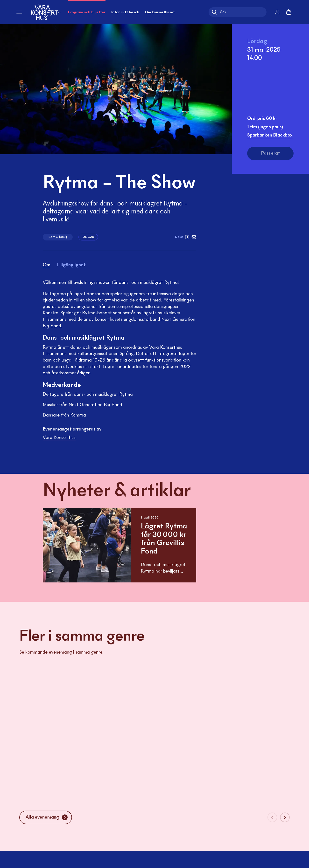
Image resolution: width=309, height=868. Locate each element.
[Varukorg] (289, 12)
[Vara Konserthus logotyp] (46, 12)
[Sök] (238, 12)
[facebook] (187, 237)
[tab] (47, 266)
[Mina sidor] (277, 12)
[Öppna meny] (19, 12)
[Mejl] (194, 237)
